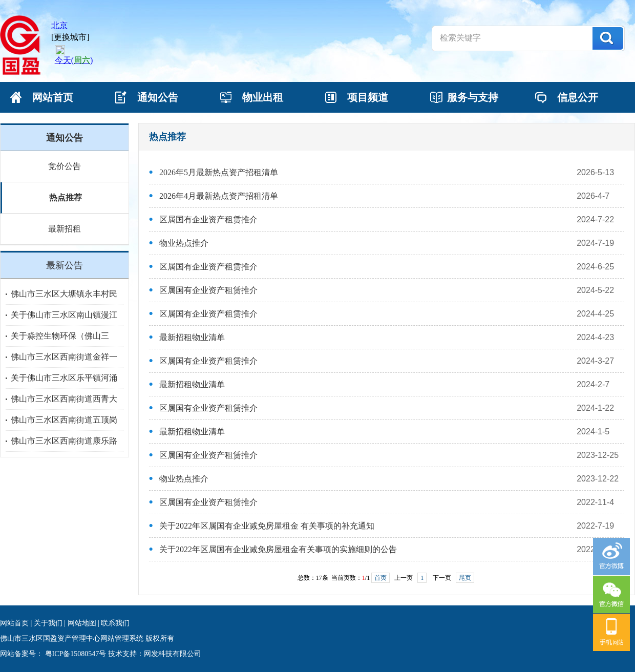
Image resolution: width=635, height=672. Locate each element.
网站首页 (14, 623)
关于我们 (48, 623)
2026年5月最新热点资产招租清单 (219, 172)
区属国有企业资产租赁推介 (208, 219)
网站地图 (82, 623)
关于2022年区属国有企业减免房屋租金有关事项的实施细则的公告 (278, 549)
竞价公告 (65, 166)
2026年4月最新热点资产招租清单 (219, 196)
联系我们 (115, 623)
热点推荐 (66, 197)
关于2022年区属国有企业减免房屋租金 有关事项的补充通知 (267, 526)
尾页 (465, 578)
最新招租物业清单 (192, 337)
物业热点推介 (184, 243)
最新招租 (65, 229)
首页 (380, 578)
